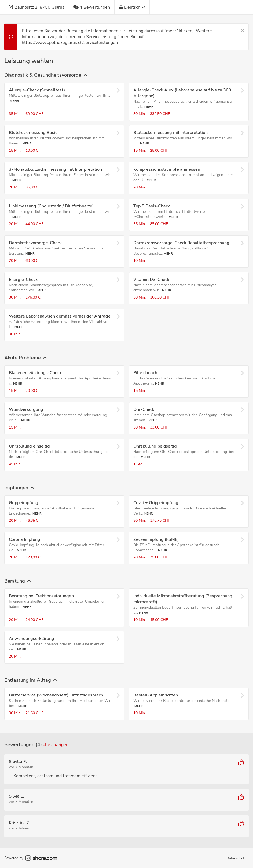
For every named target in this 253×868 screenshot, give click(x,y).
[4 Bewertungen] (92, 7)
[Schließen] (243, 31)
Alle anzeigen (56, 745)
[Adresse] (37, 7)
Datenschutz (236, 858)
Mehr (14, 101)
